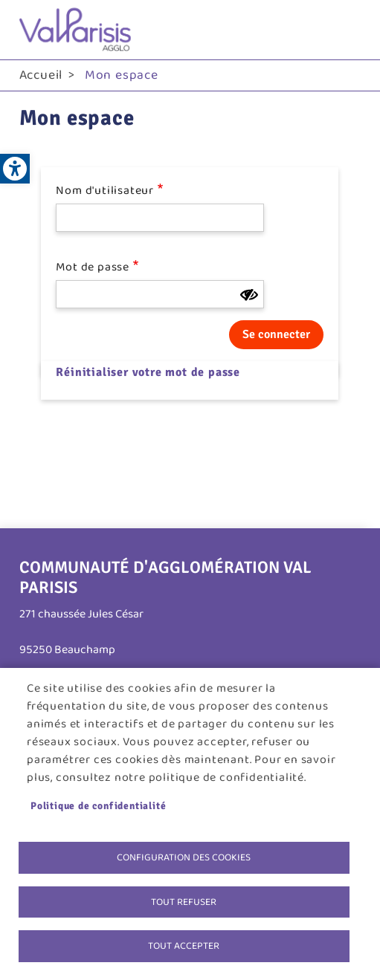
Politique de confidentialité (98, 806)
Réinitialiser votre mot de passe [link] (148, 372)
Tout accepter (184, 946)
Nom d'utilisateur (105, 191)
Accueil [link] (41, 75)
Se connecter (276, 334)
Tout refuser (184, 902)
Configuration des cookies (184, 857)
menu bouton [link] (346, 30)
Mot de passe (93, 267)
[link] (15, 169)
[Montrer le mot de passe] (249, 295)
